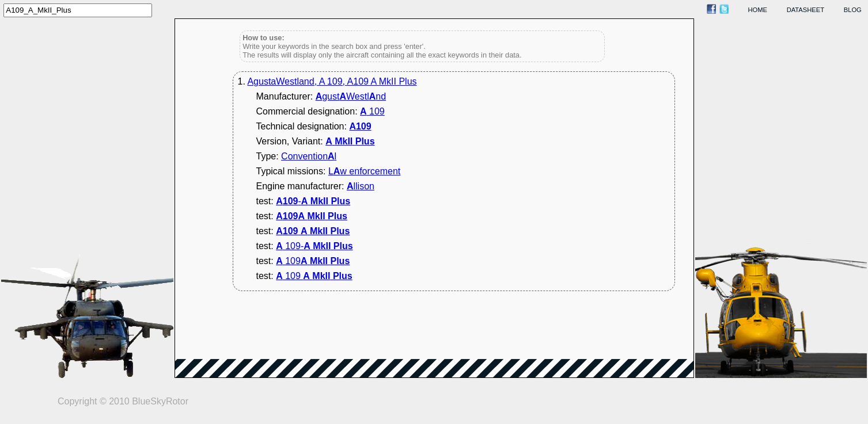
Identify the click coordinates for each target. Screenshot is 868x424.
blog (853, 10)
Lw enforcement (364, 171)
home (758, 10)
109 (372, 111)
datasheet (806, 10)
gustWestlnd (351, 96)
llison (361, 186)
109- (314, 246)
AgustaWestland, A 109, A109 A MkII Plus (332, 81)
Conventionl (309, 156)
